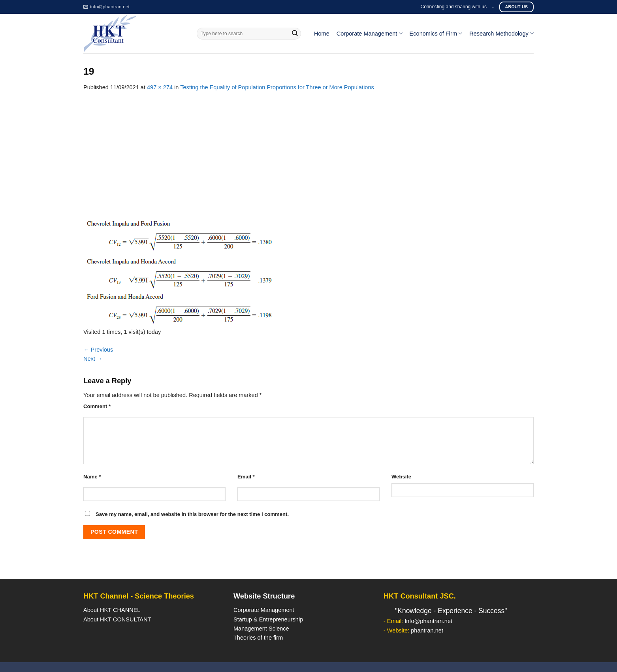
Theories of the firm (258, 638)
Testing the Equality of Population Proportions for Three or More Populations (277, 87)
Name (92, 477)
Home (322, 34)
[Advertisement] (308, 151)
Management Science (261, 629)
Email (246, 477)
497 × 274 (160, 87)
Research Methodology (501, 33)
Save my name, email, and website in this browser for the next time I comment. (192, 514)
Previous (98, 350)
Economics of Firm (436, 33)
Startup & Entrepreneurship (268, 619)
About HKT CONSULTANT (117, 619)
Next (93, 359)
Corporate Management (370, 33)
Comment (97, 406)
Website (401, 477)
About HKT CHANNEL (112, 610)
